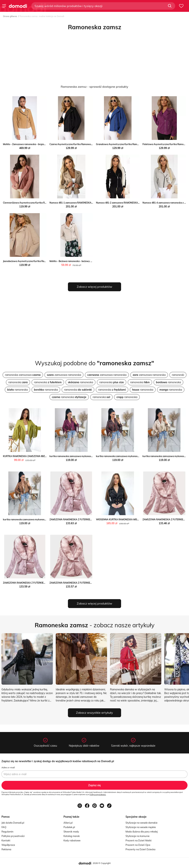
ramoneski (178, 375)
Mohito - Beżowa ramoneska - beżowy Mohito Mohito (77, 261)
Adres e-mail (8, 767)
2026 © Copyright (102, 863)
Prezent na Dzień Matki (139, 840)
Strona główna (10, 16)
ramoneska (18, 382)
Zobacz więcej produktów (94, 287)
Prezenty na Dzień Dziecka (140, 849)
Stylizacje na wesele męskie (141, 827)
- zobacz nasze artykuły (95, 625)
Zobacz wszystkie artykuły (94, 713)
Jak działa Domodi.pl (13, 823)
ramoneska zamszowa (23, 375)
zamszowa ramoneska (64, 375)
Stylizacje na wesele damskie (141, 823)
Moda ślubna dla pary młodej (142, 832)
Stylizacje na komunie (138, 836)
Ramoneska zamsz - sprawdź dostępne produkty (94, 87)
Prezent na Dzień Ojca (138, 845)
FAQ (4, 827)
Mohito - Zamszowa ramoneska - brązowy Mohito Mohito (33, 144)
